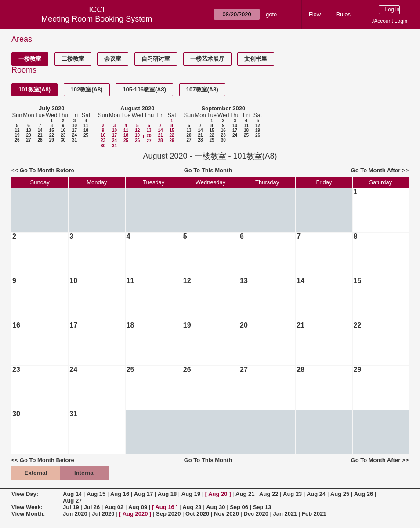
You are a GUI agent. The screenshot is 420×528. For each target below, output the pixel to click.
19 (17, 135)
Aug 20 (218, 494)
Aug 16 (120, 494)
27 (28, 140)
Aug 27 (72, 501)
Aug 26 (364, 494)
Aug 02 (114, 507)
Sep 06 (239, 507)
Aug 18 (167, 494)
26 (17, 140)
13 (28, 130)
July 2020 (52, 108)
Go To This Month (208, 170)
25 (86, 135)
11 (86, 126)
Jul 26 (92, 507)
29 (52, 140)
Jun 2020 (75, 514)
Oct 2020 (197, 514)
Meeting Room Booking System (97, 19)
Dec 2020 (256, 514)
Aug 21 (245, 494)
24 (74, 135)
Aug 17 (143, 494)
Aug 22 (269, 494)
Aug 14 (72, 494)
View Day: (25, 494)
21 (40, 135)
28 (40, 140)
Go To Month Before (47, 170)
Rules (343, 14)
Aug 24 (316, 494)
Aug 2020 (135, 514)
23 (63, 135)
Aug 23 (292, 494)
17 (74, 130)
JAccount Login (389, 21)
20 (28, 135)
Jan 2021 (285, 514)
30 (63, 140)
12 (17, 130)
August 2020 (137, 108)
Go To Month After (376, 170)
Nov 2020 (226, 514)
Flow (315, 14)
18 (86, 130)
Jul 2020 (103, 514)
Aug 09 (138, 507)
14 (40, 130)
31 (74, 140)
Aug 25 (340, 494)
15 (52, 130)
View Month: (28, 514)
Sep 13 (262, 507)
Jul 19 (71, 507)
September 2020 (223, 108)
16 (63, 130)
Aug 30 (215, 507)
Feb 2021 (314, 514)
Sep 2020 (168, 514)
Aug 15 (96, 494)
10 (74, 126)
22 (52, 135)
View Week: (27, 507)
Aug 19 (191, 494)
